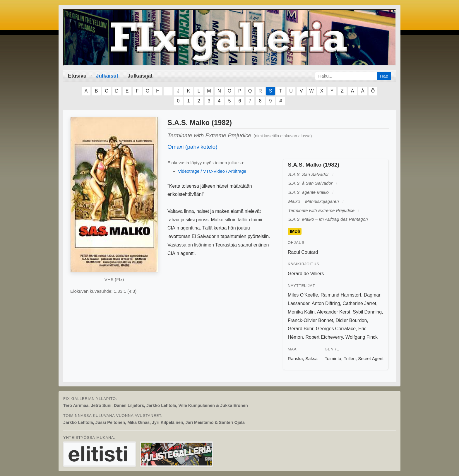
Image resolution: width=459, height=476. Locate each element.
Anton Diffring (326, 303)
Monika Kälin (301, 312)
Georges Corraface (336, 329)
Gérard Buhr (300, 329)
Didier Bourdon (351, 320)
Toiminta (333, 358)
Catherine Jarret (359, 303)
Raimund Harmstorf (341, 295)
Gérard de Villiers (306, 274)
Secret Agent (371, 358)
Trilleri (350, 358)
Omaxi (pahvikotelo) (192, 147)
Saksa (311, 358)
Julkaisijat (140, 76)
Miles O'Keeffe (303, 295)
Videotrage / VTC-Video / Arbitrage (212, 171)
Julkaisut (107, 76)
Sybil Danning (367, 312)
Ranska (295, 358)
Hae (384, 76)
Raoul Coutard (303, 252)
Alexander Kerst (334, 312)
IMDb (295, 232)
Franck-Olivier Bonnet (310, 320)
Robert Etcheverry (324, 337)
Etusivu (77, 76)
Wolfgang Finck (362, 337)
